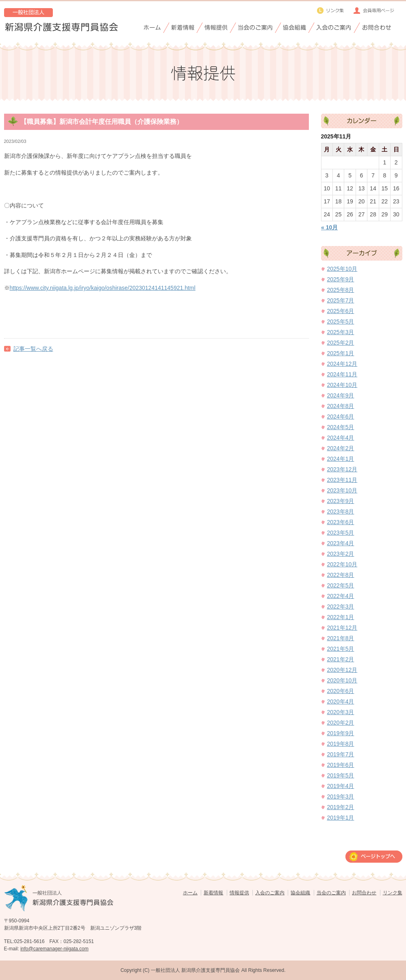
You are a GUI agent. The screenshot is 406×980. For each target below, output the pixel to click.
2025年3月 (341, 332)
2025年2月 (341, 343)
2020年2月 (341, 723)
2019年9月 (341, 733)
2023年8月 (341, 512)
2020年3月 (341, 712)
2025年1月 (341, 353)
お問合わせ (364, 893)
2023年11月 (342, 480)
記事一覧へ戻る (33, 349)
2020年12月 (342, 670)
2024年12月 (342, 364)
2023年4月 (341, 543)
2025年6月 (341, 311)
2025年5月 (341, 322)
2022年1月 (341, 617)
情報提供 (239, 893)
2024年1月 (341, 459)
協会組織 (300, 893)
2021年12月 (342, 628)
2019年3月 (341, 797)
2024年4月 (341, 438)
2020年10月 (342, 680)
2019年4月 (341, 786)
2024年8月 (341, 406)
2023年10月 (342, 490)
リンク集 (393, 893)
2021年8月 (341, 638)
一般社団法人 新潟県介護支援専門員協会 (195, 970)
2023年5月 (341, 533)
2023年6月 (341, 522)
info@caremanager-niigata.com (54, 949)
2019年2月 (341, 807)
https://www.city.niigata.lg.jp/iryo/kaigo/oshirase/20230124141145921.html (103, 288)
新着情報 (213, 893)
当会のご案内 (331, 893)
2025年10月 (342, 269)
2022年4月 (341, 596)
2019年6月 (341, 765)
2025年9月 (341, 279)
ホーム (190, 893)
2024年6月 (341, 417)
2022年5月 (341, 585)
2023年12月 (342, 469)
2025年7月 (341, 300)
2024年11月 (342, 374)
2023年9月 (341, 501)
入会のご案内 (270, 893)
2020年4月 (341, 702)
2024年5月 (341, 427)
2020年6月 (341, 691)
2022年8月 (341, 575)
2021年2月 (341, 659)
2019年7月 (341, 754)
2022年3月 (341, 607)
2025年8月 (341, 290)
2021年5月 (341, 649)
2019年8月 (341, 744)
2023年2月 (341, 554)
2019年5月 (341, 775)
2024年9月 (341, 395)
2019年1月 (341, 818)
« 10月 (329, 227)
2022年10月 (342, 564)
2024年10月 (342, 385)
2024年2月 (341, 448)
